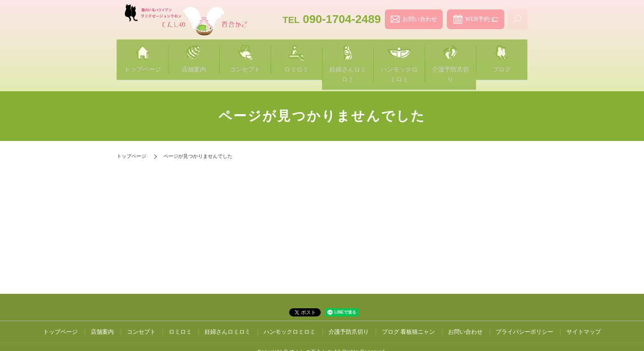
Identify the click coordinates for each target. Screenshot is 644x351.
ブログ (502, 54)
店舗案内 (194, 54)
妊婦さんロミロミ (348, 54)
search (517, 19)
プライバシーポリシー (524, 312)
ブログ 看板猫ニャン (409, 312)
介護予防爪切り (450, 54)
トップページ (142, 54)
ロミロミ (296, 54)
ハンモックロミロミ (399, 54)
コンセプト (245, 54)
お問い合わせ (420, 19)
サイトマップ (584, 312)
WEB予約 (477, 19)
